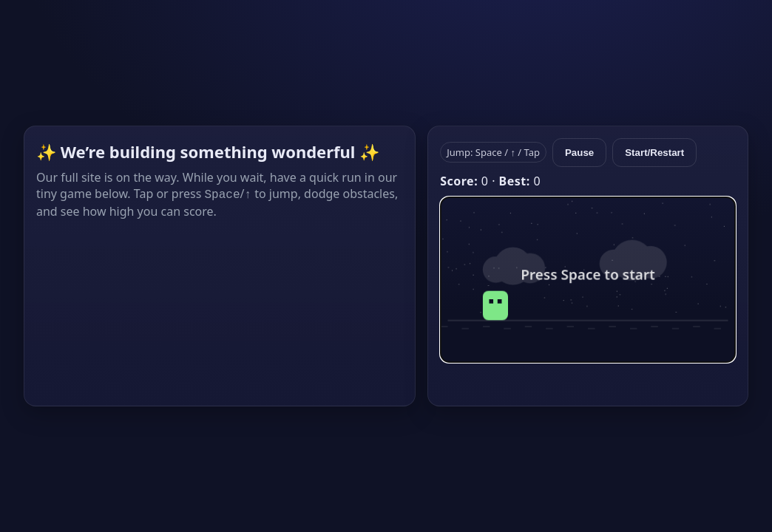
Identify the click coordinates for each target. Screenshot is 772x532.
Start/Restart (654, 153)
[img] (588, 280)
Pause (579, 153)
